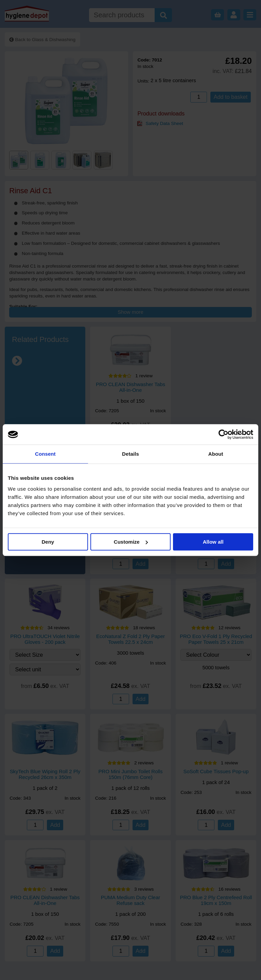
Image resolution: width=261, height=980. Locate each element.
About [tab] (216, 454)
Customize (131, 542)
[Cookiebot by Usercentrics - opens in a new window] (223, 434)
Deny (48, 542)
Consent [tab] (45, 454)
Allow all (213, 542)
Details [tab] (130, 454)
